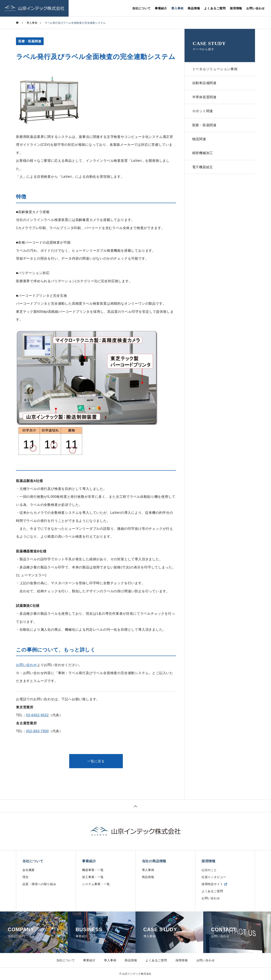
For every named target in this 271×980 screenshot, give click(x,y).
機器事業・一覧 (93, 870)
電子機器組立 (203, 171)
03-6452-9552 (38, 715)
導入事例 (177, 8)
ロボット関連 (203, 113)
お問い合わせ (256, 8)
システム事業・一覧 (96, 884)
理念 (26, 877)
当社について (141, 8)
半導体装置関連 (205, 98)
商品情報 (194, 8)
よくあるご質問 (215, 8)
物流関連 (200, 142)
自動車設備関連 (205, 84)
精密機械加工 (203, 156)
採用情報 (236, 8)
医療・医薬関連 (30, 41)
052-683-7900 (38, 731)
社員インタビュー (214, 877)
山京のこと (209, 870)
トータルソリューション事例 (215, 69)
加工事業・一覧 (93, 877)
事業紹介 (161, 8)
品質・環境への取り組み (39, 884)
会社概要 (29, 870)
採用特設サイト (212, 884)
